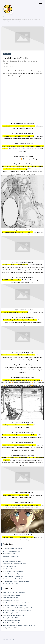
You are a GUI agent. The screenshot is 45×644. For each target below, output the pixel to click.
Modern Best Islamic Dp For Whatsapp (15, 605)
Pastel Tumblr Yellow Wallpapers (13, 623)
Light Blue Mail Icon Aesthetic (12, 620)
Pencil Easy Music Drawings (11, 595)
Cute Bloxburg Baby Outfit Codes (13, 613)
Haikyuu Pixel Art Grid (10, 628)
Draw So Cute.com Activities (12, 551)
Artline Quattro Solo (9, 553)
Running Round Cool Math (11, 618)
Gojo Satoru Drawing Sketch (12, 556)
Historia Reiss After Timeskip (15, 58)
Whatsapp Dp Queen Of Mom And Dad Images (17, 610)
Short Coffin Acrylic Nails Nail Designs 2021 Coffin (18, 608)
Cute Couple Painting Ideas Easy (13, 548)
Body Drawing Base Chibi (11, 598)
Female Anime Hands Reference (12, 584)
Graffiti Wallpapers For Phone (12, 561)
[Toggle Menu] (41, 4)
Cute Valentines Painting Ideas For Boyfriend (16, 581)
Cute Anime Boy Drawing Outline (13, 576)
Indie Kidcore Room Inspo (11, 569)
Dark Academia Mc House (11, 600)
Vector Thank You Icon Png (11, 574)
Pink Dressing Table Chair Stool (12, 579)
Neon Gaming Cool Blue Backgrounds (14, 593)
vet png (6, 17)
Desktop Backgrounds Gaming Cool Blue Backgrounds (19, 603)
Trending (7, 54)
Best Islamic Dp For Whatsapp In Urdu (14, 564)
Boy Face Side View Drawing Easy (13, 571)
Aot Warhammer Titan (10, 566)
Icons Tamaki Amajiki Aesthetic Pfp (14, 615)
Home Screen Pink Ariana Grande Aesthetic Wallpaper (19, 625)
